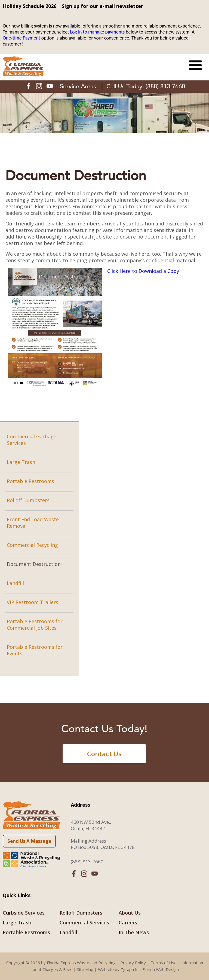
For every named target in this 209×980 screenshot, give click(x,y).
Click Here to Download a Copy (143, 271)
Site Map (85, 969)
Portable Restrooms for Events (35, 650)
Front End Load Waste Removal (33, 523)
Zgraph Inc (130, 969)
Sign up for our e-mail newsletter (102, 6)
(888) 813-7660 (165, 86)
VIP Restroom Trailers (33, 602)
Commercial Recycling (32, 545)
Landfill (15, 583)
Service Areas (78, 86)
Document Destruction (34, 564)
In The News (134, 932)
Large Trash (21, 462)
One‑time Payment (21, 38)
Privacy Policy (133, 963)
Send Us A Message (29, 841)
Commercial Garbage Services (32, 440)
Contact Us (104, 754)
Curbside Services (24, 913)
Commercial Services (84, 922)
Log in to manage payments (97, 32)
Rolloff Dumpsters (28, 500)
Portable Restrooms (30, 481)
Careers (128, 922)
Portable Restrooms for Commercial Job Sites (35, 625)
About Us (130, 913)
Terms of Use (164, 963)
